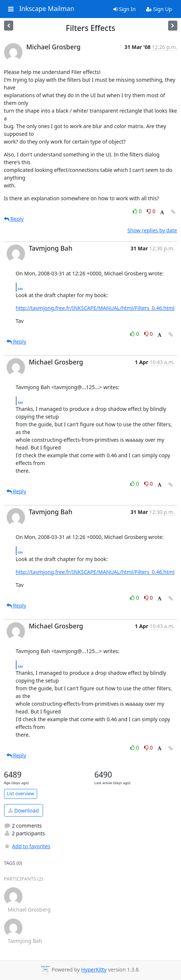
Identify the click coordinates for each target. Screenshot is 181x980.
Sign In (125, 9)
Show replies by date (152, 230)
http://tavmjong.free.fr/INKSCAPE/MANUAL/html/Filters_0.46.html (95, 308)
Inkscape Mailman (47, 9)
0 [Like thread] (138, 211)
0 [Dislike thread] (151, 211)
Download (23, 810)
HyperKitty (94, 970)
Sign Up (159, 9)
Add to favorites (27, 846)
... (21, 287)
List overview (21, 794)
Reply (14, 219)
